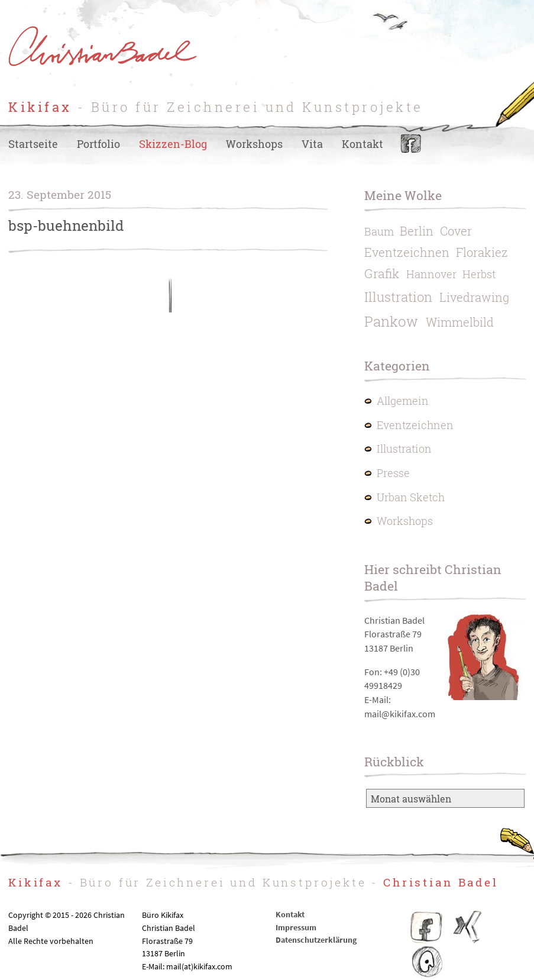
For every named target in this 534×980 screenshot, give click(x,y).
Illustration (404, 449)
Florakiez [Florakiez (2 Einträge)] (482, 252)
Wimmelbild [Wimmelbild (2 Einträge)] (460, 322)
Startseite (33, 144)
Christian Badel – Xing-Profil (468, 927)
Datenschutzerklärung (316, 940)
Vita (312, 144)
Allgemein (403, 401)
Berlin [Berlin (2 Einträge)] (417, 231)
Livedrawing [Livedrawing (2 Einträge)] (474, 297)
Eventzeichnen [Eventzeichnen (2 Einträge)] (407, 252)
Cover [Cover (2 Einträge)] (456, 231)
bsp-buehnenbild (66, 225)
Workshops (254, 144)
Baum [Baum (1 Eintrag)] (379, 232)
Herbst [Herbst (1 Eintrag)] (479, 274)
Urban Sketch (411, 497)
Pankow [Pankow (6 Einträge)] (391, 321)
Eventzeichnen (415, 425)
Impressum (296, 927)
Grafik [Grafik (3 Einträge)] (382, 273)
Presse (393, 473)
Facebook (411, 144)
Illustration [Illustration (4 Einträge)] (398, 297)
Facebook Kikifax (426, 927)
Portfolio (98, 144)
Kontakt (363, 144)
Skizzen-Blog (173, 144)
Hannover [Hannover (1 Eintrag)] (431, 274)
